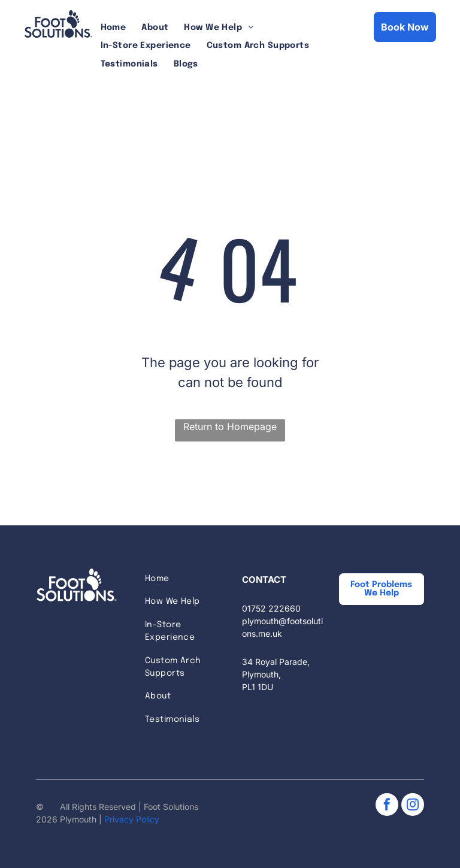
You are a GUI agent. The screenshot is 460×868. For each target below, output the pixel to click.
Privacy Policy (132, 819)
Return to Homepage (230, 427)
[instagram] (413, 806)
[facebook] (387, 806)
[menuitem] (114, 28)
